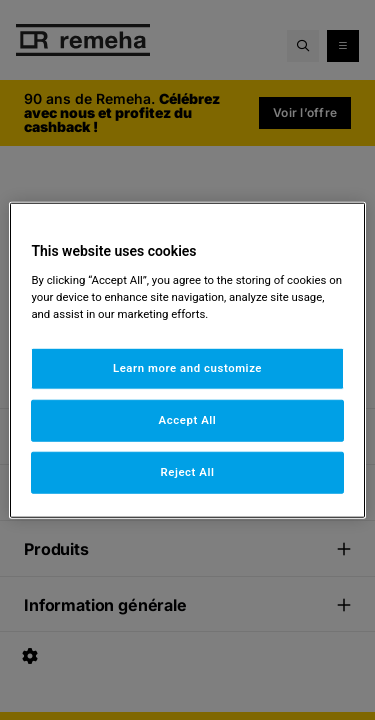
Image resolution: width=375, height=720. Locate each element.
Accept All (188, 419)
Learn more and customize (187, 368)
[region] (187, 360)
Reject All (187, 471)
